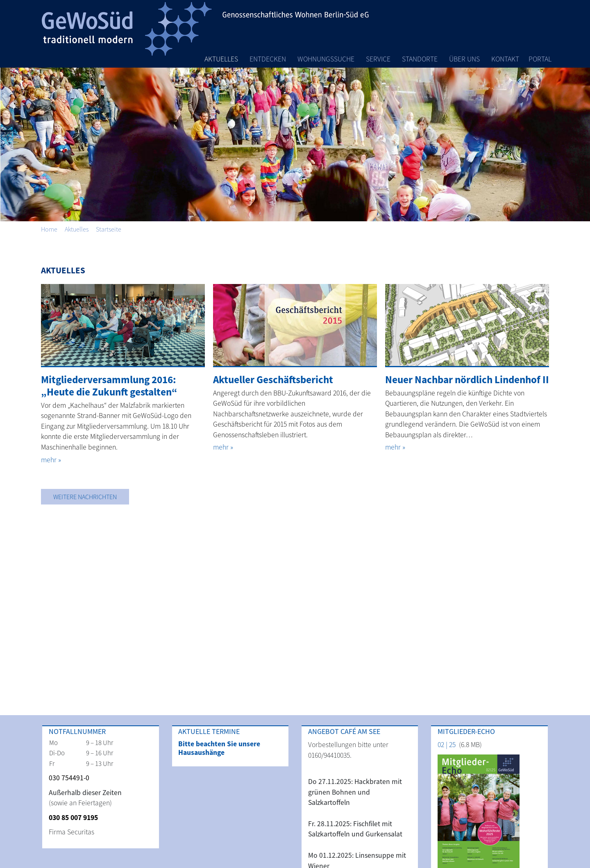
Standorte (420, 59)
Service (378, 59)
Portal (540, 59)
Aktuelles (221, 59)
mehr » (51, 460)
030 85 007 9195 (73, 818)
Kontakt (505, 59)
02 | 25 (447, 745)
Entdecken (268, 59)
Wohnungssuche (326, 59)
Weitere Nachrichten (85, 497)
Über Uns (464, 59)
